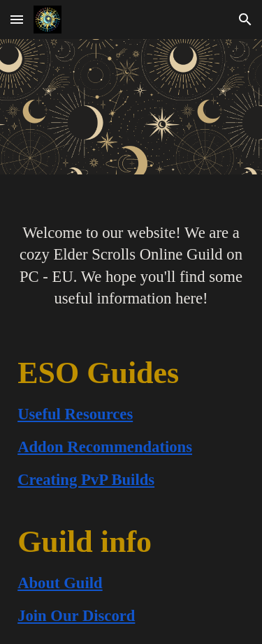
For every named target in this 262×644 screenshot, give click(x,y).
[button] (17, 19)
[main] (131, 256)
